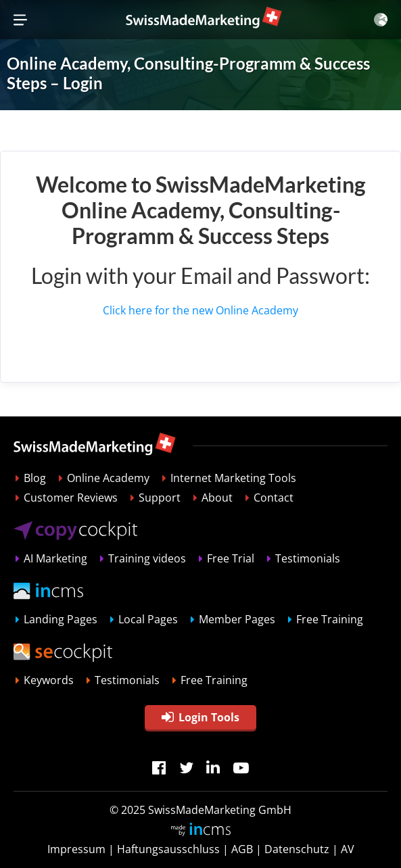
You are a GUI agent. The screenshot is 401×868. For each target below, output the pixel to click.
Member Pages (237, 619)
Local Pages (148, 619)
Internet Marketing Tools (233, 478)
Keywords (49, 680)
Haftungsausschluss (168, 849)
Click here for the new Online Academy (200, 310)
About (217, 498)
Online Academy (108, 478)
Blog (35, 478)
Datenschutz (297, 849)
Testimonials (308, 558)
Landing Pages (61, 619)
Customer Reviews (71, 498)
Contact (274, 498)
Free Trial (231, 558)
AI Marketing (55, 558)
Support (160, 498)
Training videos (147, 558)
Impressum (76, 849)
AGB (242, 849)
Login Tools (200, 717)
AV (348, 849)
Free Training (330, 619)
